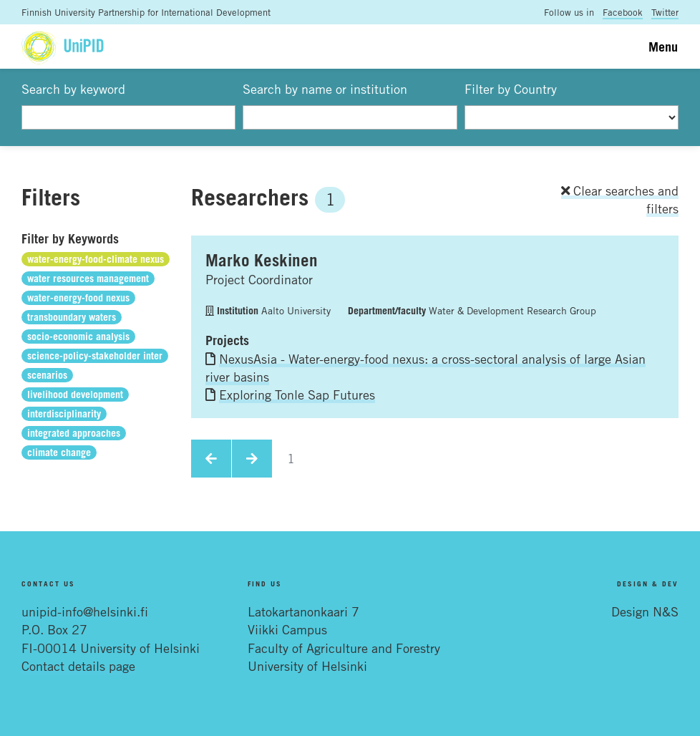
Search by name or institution (325, 89)
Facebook (623, 12)
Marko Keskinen (262, 260)
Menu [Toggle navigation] (663, 47)
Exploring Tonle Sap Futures (297, 394)
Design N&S (645, 611)
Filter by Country (511, 89)
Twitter (665, 12)
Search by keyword (73, 89)
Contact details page (78, 666)
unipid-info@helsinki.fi (85, 611)
